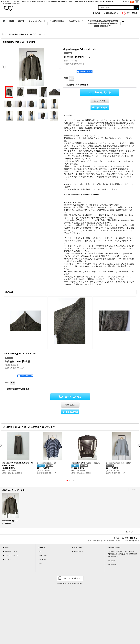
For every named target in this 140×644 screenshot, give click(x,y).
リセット (135, 489)
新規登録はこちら (112, 13)
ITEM (41, 551)
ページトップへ (133, 532)
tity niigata (112, 561)
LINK (41, 563)
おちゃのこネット (132, 538)
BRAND (42, 547)
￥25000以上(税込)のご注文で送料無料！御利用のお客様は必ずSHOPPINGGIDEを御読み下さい (123, 554)
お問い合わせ (100, 101)
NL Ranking (112, 564)
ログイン (98, 13)
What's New (78, 547)
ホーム (7, 547)
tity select (42, 559)
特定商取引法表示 (114, 547)
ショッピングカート (12, 555)
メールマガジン (79, 551)
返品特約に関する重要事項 (77, 85)
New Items (43, 555)
